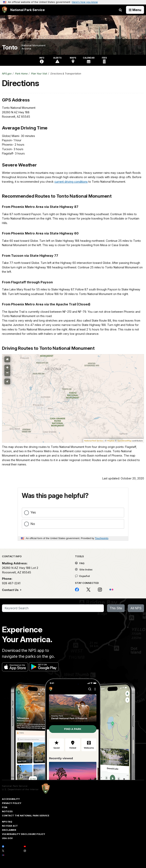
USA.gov (7, 838)
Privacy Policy (12, 803)
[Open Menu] (135, 10)
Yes (33, 512)
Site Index (84, 569)
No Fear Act (10, 826)
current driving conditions (71, 182)
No (33, 524)
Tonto (10, 47)
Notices (7, 811)
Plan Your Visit (39, 74)
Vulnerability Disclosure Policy (24, 834)
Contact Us (11, 590)
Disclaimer (9, 830)
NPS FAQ (7, 822)
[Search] (53, 608)
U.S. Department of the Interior (20, 789)
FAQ (80, 563)
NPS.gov (7, 74)
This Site (116, 608)
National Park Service (15, 786)
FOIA (5, 807)
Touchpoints (102, 538)
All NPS (136, 608)
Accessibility (11, 799)
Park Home (21, 74)
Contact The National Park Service (26, 816)
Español (82, 576)
